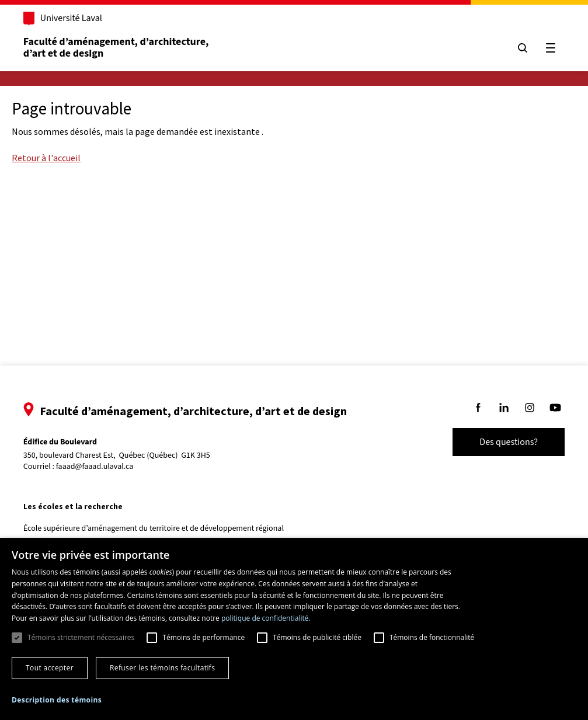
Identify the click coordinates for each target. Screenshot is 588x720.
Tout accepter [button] (50, 668)
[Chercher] (519, 48)
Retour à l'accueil (46, 158)
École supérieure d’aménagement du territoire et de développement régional (157, 528)
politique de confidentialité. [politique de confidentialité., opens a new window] (266, 618)
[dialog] (294, 629)
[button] (57, 700)
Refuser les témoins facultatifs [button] (162, 668)
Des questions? (505, 442)
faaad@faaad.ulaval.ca (98, 467)
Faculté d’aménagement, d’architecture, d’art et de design (121, 48)
